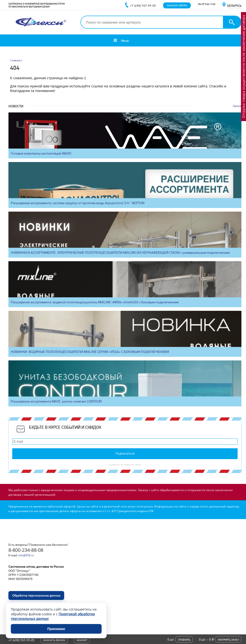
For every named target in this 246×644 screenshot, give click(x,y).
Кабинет (82, 640)
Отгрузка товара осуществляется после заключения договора (243, 67)
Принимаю (56, 629)
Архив (237, 106)
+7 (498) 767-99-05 (21, 640)
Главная (15, 60)
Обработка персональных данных (36, 595)
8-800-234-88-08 (26, 550)
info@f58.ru (26, 555)
